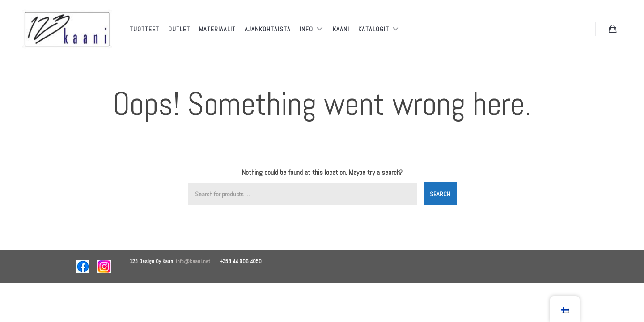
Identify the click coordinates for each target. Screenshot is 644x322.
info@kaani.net (198, 261)
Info (307, 29)
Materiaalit (217, 29)
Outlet (179, 29)
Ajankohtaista (268, 29)
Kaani (341, 29)
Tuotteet (144, 29)
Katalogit (375, 29)
